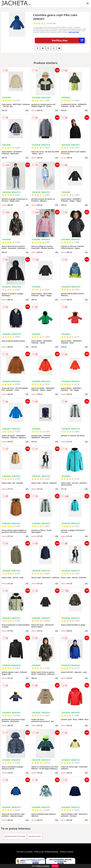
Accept (55, 866)
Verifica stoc (68, 40)
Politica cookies (67, 852)
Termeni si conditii (25, 852)
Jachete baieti (35, 836)
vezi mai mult (74, 32)
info (27, 110)
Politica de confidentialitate (46, 852)
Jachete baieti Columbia (15, 836)
